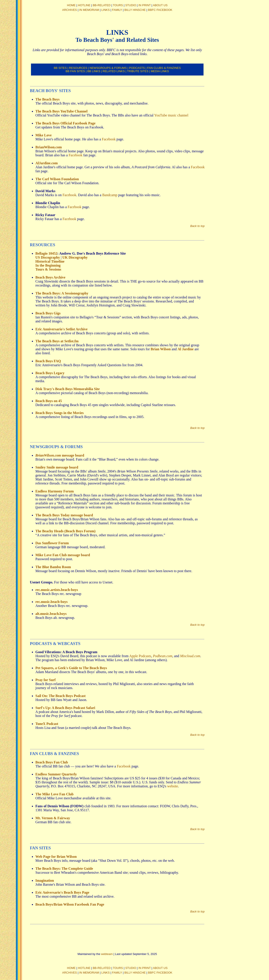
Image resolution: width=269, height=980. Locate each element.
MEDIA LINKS (160, 71)
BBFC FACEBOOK (160, 10)
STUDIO (131, 5)
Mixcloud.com (190, 656)
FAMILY (117, 10)
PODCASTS (137, 68)
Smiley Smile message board (57, 467)
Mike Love (43, 135)
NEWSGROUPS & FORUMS (108, 68)
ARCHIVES (69, 10)
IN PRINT (145, 5)
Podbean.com (163, 656)
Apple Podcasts (140, 656)
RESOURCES (78, 68)
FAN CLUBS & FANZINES (164, 68)
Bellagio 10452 (46, 253)
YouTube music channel (171, 115)
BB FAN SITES (75, 71)
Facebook (109, 139)
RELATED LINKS (114, 71)
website (173, 786)
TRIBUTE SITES (138, 71)
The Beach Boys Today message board (64, 515)
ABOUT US (160, 5)
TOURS (118, 5)
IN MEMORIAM (89, 10)
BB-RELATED (102, 5)
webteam (107, 954)
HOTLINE (84, 5)
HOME (71, 5)
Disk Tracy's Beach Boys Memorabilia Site (68, 389)
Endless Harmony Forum (55, 491)
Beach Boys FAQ (48, 361)
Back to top (197, 226)
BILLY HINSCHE (135, 10)
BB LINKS (94, 71)
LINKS (106, 10)
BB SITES (60, 68)
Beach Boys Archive (50, 277)
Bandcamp (110, 195)
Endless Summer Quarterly (56, 774)
